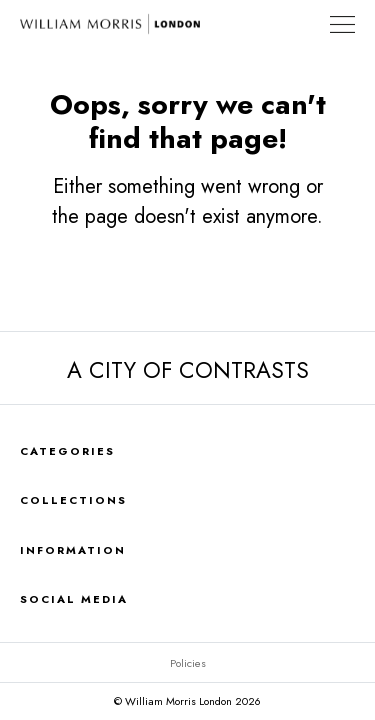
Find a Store (304, 24)
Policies (188, 663)
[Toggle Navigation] (342, 24)
